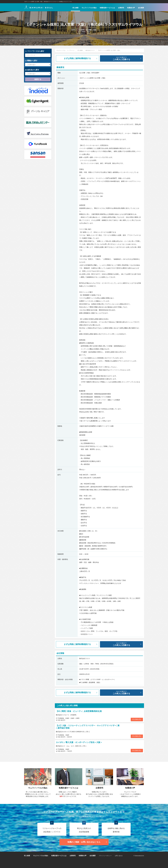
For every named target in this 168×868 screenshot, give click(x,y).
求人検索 (75, 8)
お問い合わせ (119, 856)
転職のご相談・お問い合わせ (87, 842)
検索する (38, 79)
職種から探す (31, 61)
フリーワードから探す (35, 51)
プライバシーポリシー (105, 856)
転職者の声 (131, 8)
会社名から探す (32, 70)
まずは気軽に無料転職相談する (81, 58)
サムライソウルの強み (89, 8)
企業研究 (121, 8)
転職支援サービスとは (107, 8)
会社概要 (141, 8)
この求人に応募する (123, 58)
